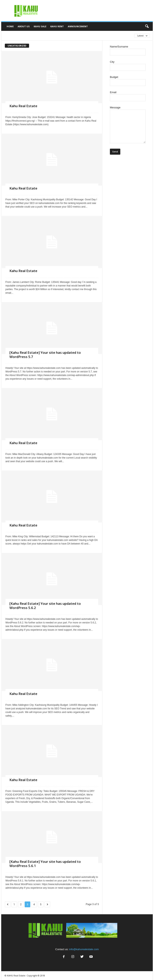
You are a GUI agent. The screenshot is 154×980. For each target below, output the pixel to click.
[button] (147, 26)
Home (10, 26)
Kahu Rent (57, 26)
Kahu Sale (40, 26)
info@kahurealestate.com (84, 949)
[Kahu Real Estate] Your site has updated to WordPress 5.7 (45, 355)
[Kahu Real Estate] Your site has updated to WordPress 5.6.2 (45, 606)
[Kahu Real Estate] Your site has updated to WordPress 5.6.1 (45, 864)
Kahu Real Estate (23, 106)
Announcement (78, 26)
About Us (24, 26)
